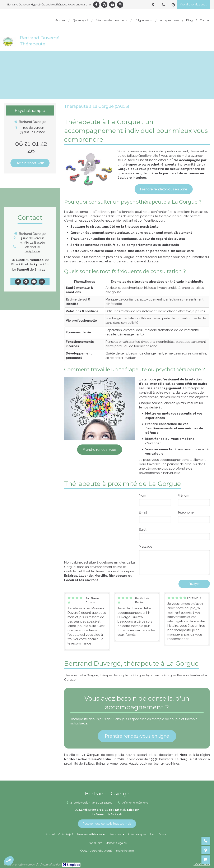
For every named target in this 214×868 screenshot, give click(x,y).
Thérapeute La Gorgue (81, 675)
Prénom (183, 496)
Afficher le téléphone (32, 249)
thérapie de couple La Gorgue (122, 675)
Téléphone (186, 512)
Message (146, 547)
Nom (143, 496)
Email (143, 512)
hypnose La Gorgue (161, 675)
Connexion (202, 864)
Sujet (143, 530)
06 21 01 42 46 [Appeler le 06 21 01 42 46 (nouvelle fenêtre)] (31, 147)
